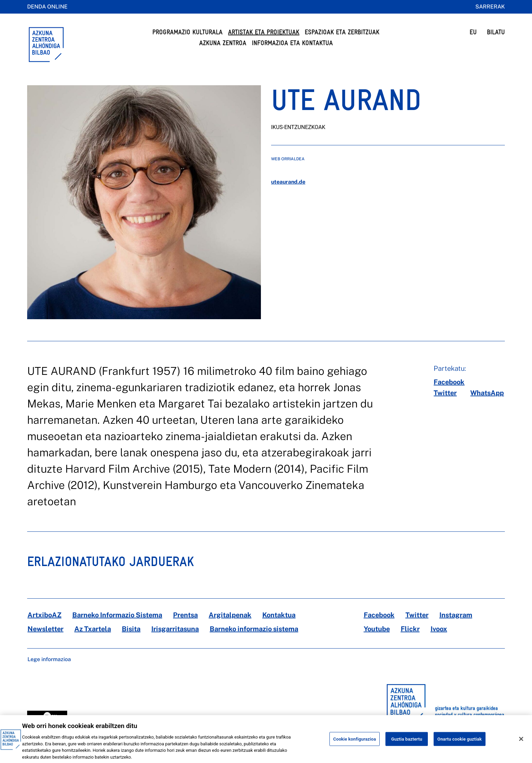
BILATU (496, 32)
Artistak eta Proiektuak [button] (264, 32)
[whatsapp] (487, 393)
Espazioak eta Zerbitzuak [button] (342, 32)
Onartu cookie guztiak (460, 744)
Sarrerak (490, 7)
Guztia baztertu (407, 744)
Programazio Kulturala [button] (187, 32)
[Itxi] (521, 744)
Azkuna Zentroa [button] (223, 43)
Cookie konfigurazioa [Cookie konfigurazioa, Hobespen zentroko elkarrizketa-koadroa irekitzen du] (355, 744)
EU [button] (473, 32)
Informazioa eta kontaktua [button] (292, 43)
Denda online (47, 7)
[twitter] (445, 393)
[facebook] (449, 382)
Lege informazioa (49, 659)
